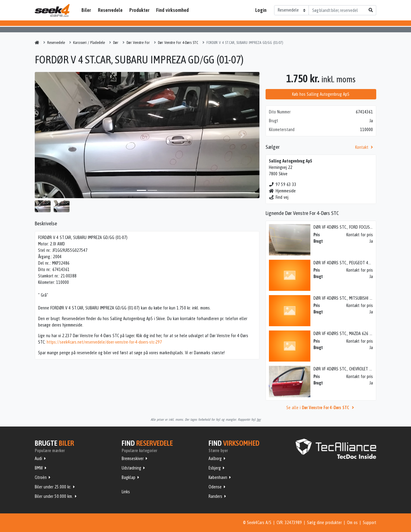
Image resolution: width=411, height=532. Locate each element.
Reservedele (110, 10)
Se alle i (321, 408)
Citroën (41, 477)
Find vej (279, 197)
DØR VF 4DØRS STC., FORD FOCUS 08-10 (347, 227)
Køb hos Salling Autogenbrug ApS (321, 94)
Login (261, 10)
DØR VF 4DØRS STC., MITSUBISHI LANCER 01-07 (353, 298)
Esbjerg (215, 468)
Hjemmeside (282, 191)
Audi (38, 459)
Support (370, 523)
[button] (52, 135)
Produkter (139, 10)
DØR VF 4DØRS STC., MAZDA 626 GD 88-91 (349, 334)
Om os (352, 523)
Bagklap (129, 477)
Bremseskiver (133, 459)
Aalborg (215, 459)
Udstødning (131, 468)
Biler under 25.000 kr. (53, 487)
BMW (39, 468)
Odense (215, 487)
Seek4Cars (52, 10)
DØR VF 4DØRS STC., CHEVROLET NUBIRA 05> (351, 369)
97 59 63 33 (283, 184)
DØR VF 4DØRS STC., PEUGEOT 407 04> (347, 263)
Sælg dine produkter (324, 523)
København (218, 477)
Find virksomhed (172, 10)
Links (126, 492)
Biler (86, 10)
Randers (215, 496)
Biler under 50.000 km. (54, 496)
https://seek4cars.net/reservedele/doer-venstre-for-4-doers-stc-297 (104, 342)
